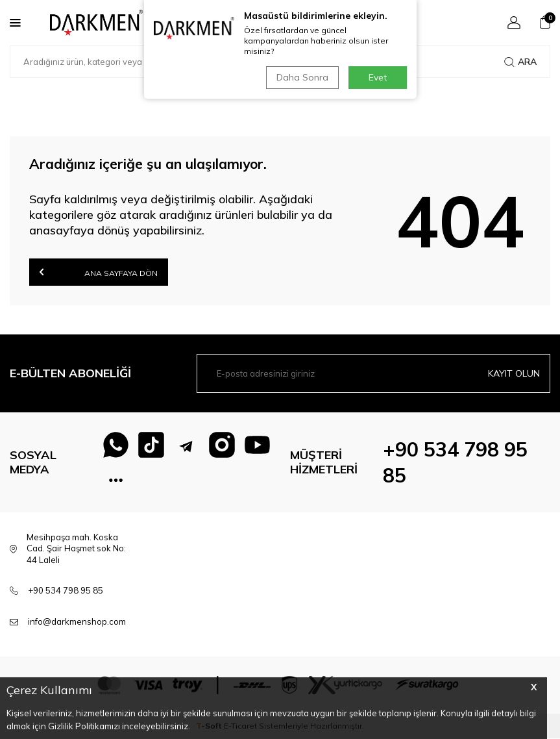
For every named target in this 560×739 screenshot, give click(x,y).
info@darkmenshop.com (77, 622)
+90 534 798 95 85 (66, 591)
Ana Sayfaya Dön (99, 272)
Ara (520, 62)
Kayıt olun (514, 373)
